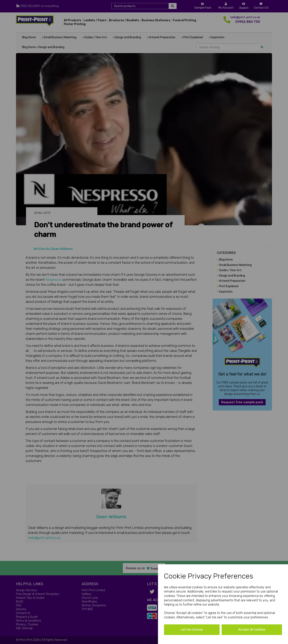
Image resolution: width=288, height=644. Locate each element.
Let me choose (192, 629)
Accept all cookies (252, 629)
